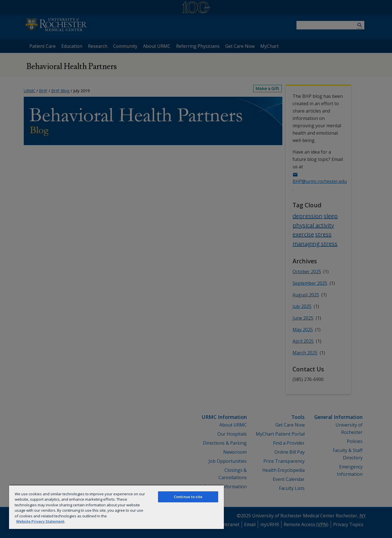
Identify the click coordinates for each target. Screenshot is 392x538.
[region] (116, 507)
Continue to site (188, 497)
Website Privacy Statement (40, 521)
